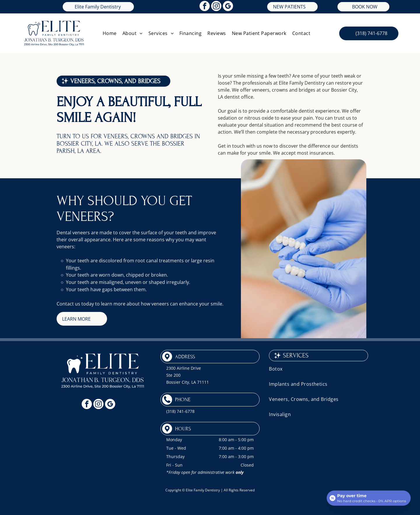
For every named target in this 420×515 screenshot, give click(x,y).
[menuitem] (110, 33)
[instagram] (216, 7)
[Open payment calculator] (369, 498)
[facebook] (205, 7)
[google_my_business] (228, 7)
